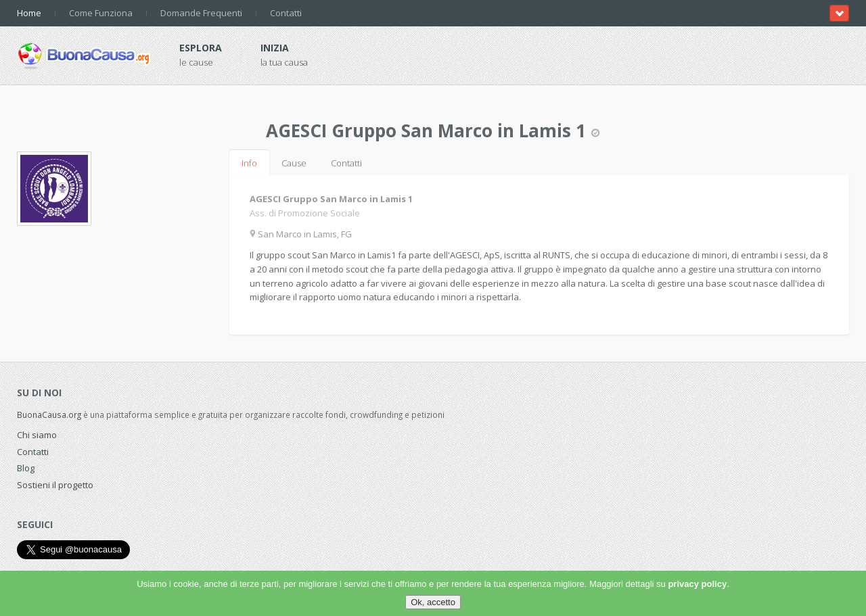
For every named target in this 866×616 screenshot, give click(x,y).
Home (29, 13)
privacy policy (697, 584)
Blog (26, 468)
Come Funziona (101, 13)
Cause (294, 163)
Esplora (201, 48)
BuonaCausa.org (49, 414)
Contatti (286, 13)
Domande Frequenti (201, 13)
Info (249, 163)
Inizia (275, 48)
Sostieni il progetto (55, 485)
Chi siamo (37, 435)
